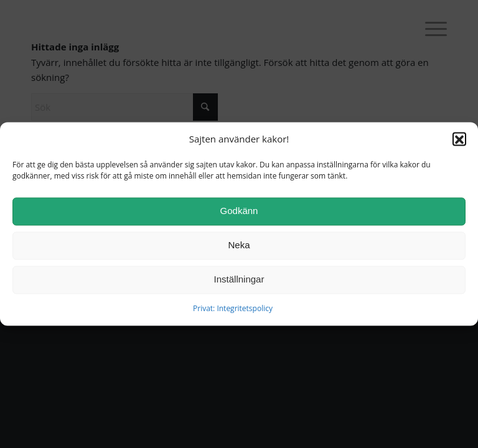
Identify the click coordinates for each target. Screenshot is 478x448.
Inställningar (239, 283)
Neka (239, 249)
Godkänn (239, 214)
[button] (459, 142)
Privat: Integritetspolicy (233, 311)
